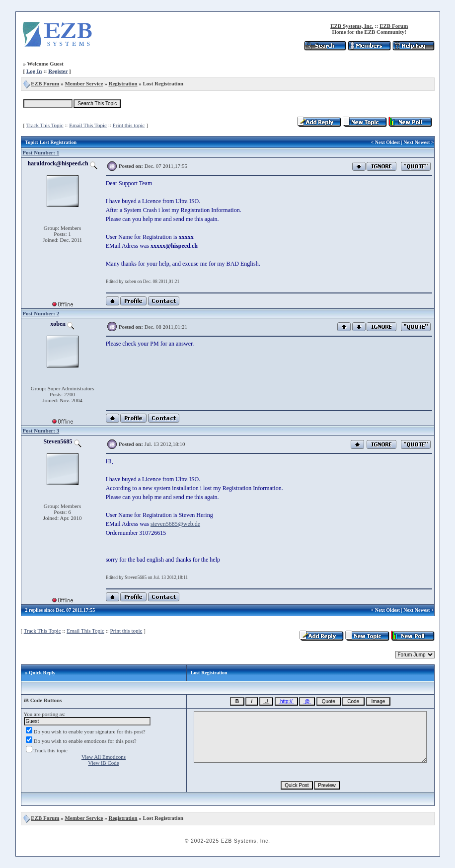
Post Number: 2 (41, 313)
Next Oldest (387, 142)
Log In (34, 71)
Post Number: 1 (41, 152)
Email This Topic (88, 125)
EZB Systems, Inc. (352, 26)
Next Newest (417, 142)
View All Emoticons (104, 757)
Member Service (84, 83)
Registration (123, 83)
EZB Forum (394, 26)
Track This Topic (45, 125)
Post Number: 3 (41, 431)
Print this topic (129, 125)
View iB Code (103, 763)
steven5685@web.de (175, 524)
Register (58, 71)
